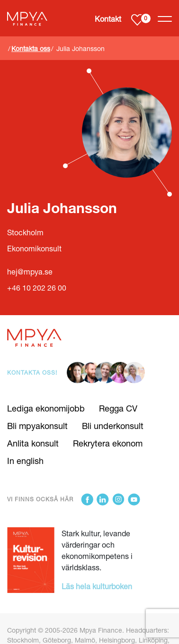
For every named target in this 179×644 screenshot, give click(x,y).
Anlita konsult (33, 443)
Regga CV (118, 408)
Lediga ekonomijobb (46, 408)
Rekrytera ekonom (108, 443)
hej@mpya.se (30, 272)
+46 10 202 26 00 (37, 288)
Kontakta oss (31, 48)
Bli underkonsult (113, 426)
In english (25, 461)
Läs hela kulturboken (97, 586)
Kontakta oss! (32, 373)
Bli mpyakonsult (37, 426)
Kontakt (108, 19)
